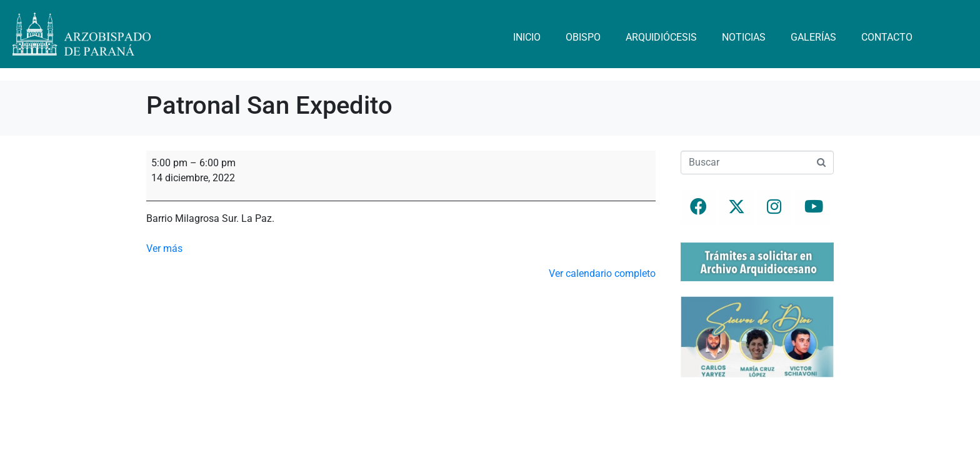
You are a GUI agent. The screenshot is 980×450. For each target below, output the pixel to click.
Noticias (744, 37)
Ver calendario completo (602, 273)
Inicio (527, 37)
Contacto (887, 37)
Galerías (813, 37)
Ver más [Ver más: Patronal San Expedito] (164, 248)
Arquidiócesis (661, 37)
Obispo (583, 37)
